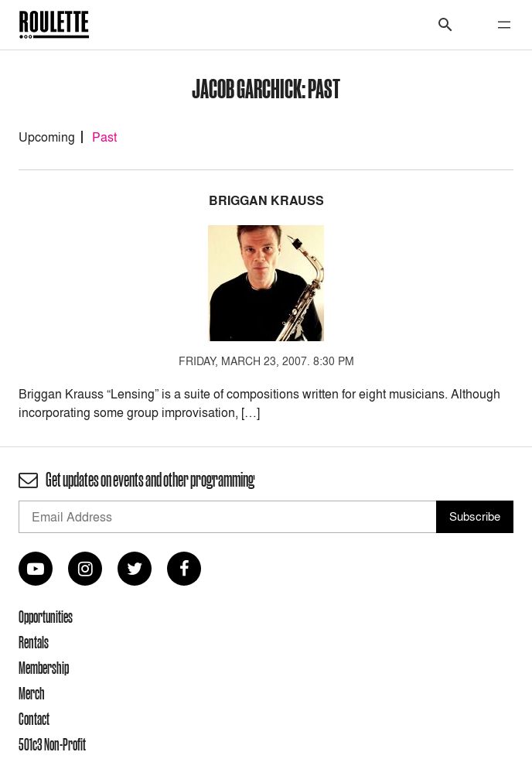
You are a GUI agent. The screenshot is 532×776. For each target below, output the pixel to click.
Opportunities (46, 617)
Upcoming (47, 137)
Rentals (34, 642)
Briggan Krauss (266, 201)
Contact (34, 719)
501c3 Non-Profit (52, 744)
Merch (32, 693)
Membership (44, 668)
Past (104, 137)
